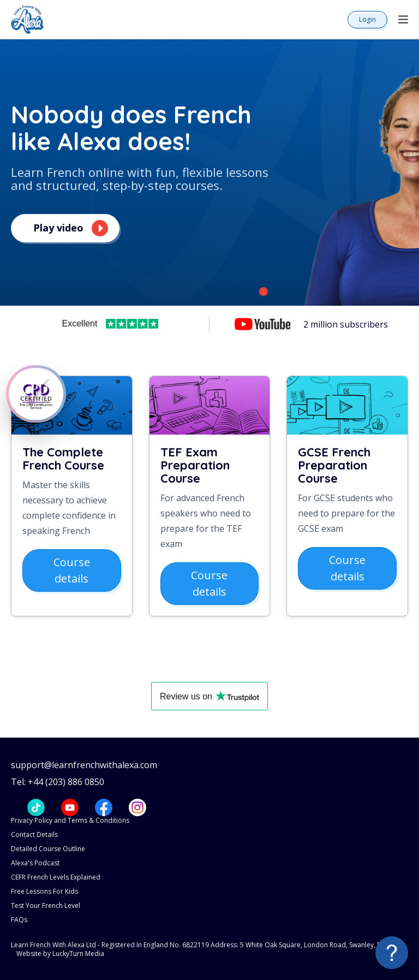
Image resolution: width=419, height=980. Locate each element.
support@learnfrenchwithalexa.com (84, 765)
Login (367, 19)
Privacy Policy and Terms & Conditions (70, 820)
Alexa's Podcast (35, 863)
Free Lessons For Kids (44, 891)
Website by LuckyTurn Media (60, 954)
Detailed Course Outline (48, 849)
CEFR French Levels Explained (56, 877)
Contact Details (34, 835)
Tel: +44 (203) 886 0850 (58, 782)
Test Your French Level (46, 905)
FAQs (19, 920)
